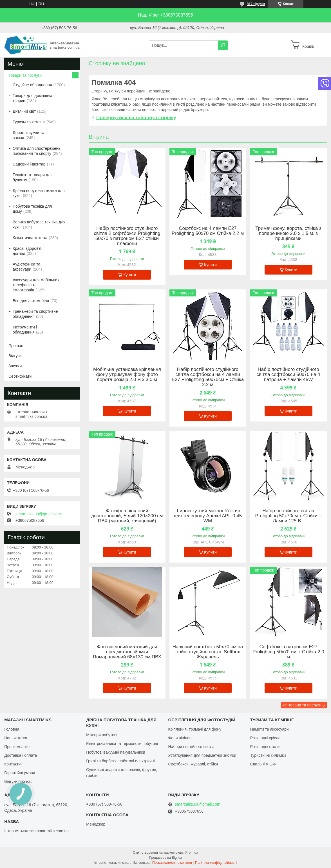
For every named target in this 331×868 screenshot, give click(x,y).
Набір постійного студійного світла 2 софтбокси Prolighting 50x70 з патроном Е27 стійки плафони (127, 236)
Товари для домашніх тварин (32, 98)
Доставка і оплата (21, 755)
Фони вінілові (180, 738)
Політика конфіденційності (216, 863)
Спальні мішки (263, 764)
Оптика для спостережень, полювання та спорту (37, 151)
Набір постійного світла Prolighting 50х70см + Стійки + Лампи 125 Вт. (288, 516)
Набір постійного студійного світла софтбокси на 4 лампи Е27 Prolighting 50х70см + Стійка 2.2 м (208, 377)
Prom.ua (192, 853)
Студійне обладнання (32, 85)
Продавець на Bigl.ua (165, 858)
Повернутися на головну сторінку (136, 118)
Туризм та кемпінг (29, 122)
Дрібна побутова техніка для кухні (39, 193)
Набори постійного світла (192, 747)
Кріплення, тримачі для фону (195, 729)
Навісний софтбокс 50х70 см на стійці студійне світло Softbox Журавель (208, 652)
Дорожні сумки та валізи (28, 135)
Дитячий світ (24, 111)
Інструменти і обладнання (25, 330)
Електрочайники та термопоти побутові (122, 744)
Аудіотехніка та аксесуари (26, 267)
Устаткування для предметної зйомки (202, 755)
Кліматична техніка (30, 238)
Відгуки (15, 356)
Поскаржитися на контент (172, 863)
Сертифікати (20, 376)
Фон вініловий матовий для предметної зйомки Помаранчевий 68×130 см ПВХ (127, 652)
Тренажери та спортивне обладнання (35, 314)
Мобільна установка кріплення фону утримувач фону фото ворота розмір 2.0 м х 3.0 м (127, 375)
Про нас (16, 346)
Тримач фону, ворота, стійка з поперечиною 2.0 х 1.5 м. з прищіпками (288, 234)
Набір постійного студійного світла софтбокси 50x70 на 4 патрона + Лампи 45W (288, 375)
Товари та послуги (25, 75)
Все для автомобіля (31, 301)
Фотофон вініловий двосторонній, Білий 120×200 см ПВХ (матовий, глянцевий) (127, 516)
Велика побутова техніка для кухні (39, 225)
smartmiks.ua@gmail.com (38, 514)
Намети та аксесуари (270, 729)
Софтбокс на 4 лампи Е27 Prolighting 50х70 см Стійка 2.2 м (208, 231)
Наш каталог (16, 738)
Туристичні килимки (268, 755)
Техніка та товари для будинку (33, 177)
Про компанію (17, 747)
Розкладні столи (265, 747)
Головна (12, 729)
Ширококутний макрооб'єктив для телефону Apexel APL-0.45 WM (208, 516)
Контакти (12, 764)
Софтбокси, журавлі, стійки (193, 764)
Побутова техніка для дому (32, 209)
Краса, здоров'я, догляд (28, 251)
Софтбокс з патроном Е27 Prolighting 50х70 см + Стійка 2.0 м (288, 652)
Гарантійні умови (20, 773)
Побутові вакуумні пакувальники (116, 752)
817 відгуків (256, 4)
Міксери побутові (102, 735)
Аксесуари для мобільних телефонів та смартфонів (36, 285)
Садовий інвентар (29, 164)
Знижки (15, 366)
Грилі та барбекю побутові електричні (120, 761)
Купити (130, 275)
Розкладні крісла (265, 738)
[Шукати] (223, 45)
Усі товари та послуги (302, 705)
